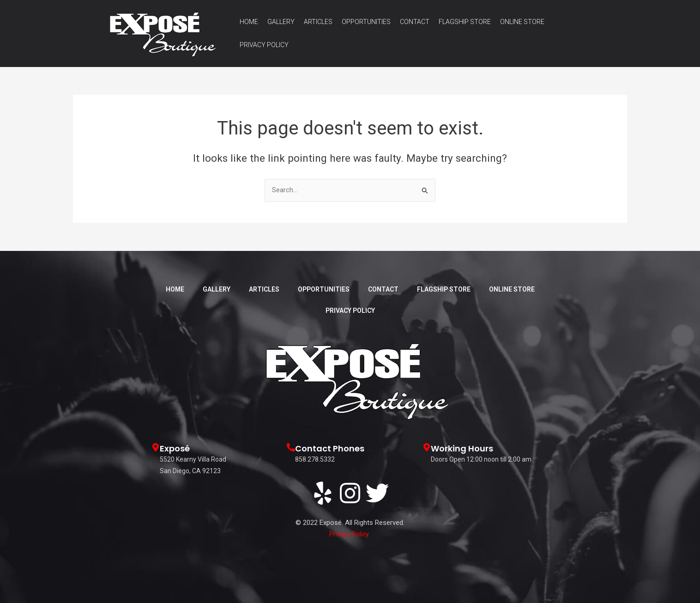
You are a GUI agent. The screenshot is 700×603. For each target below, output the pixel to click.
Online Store (522, 22)
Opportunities (366, 22)
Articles (318, 22)
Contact (415, 22)
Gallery (281, 22)
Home (249, 22)
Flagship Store (465, 22)
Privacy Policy (264, 45)
